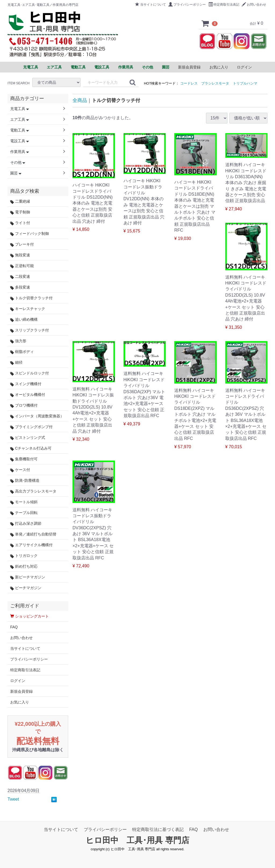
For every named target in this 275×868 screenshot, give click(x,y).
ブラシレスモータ (215, 83)
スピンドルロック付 (30, 373)
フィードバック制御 (30, 234)
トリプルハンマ (245, 83)
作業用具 (20, 152)
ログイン (244, 67)
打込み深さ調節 (26, 524)
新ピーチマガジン (28, 577)
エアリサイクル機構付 (31, 545)
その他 (18, 162)
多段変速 (20, 287)
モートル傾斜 (24, 502)
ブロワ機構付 (24, 405)
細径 (16, 362)
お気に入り (219, 67)
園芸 (16, 173)
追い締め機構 (24, 320)
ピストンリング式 (28, 438)
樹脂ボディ (22, 352)
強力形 (18, 341)
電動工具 (20, 130)
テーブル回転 (24, 513)
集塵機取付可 (24, 459)
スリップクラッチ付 (30, 330)
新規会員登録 (189, 67)
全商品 (80, 100)
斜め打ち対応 (24, 566)
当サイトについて (151, 5)
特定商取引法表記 (224, 5)
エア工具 (20, 119)
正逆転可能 (22, 266)
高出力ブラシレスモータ (33, 491)
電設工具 (20, 141)
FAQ (14, 627)
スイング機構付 (26, 384)
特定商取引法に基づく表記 (158, 829)
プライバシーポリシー (187, 5)
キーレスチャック (28, 309)
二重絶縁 (20, 201)
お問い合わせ (254, 5)
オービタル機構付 (28, 395)
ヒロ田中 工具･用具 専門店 (137, 840)
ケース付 (20, 470)
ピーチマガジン (26, 588)
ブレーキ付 (22, 244)
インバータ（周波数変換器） (37, 416)
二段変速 (20, 277)
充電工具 (20, 109)
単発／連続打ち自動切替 (33, 534)
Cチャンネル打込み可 (31, 448)
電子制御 (20, 212)
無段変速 (20, 255)
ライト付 (20, 223)
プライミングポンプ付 (31, 427)
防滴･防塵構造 (25, 481)
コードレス (189, 83)
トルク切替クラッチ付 (31, 298)
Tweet (13, 799)
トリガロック (24, 556)
